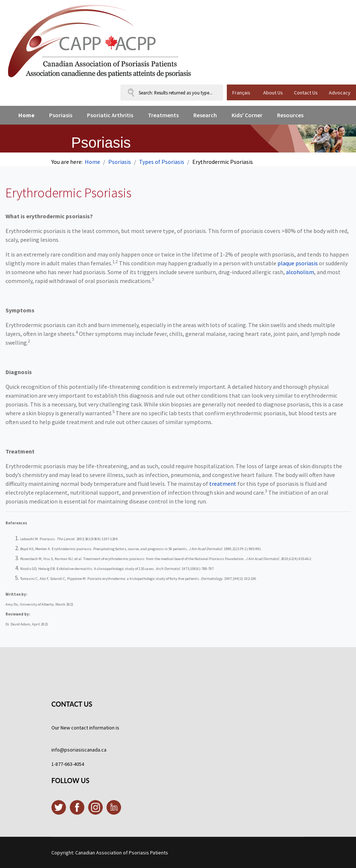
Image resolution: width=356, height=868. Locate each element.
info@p (59, 750)
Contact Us (306, 93)
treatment (223, 484)
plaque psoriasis (298, 263)
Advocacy (340, 93)
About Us (273, 93)
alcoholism (300, 272)
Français (241, 93)
